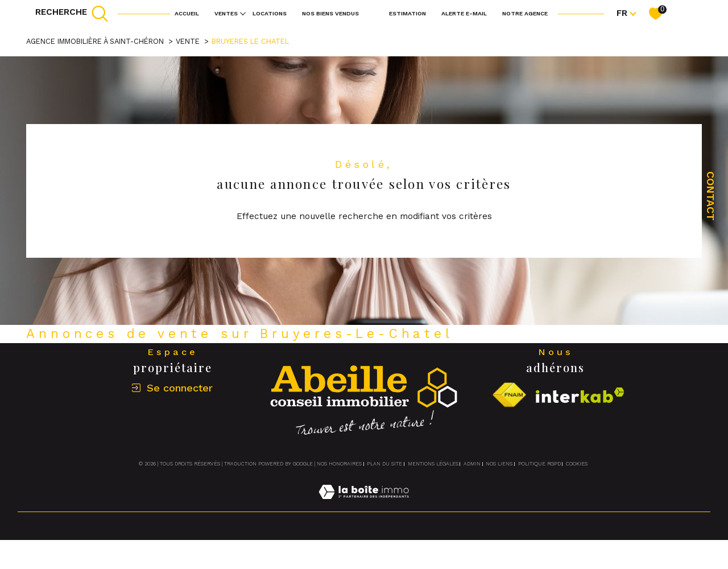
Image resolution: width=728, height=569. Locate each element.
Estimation (408, 13)
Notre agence (525, 13)
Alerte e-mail (464, 13)
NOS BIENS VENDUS (330, 13)
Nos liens (499, 464)
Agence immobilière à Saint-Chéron (95, 41)
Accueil (187, 13)
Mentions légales (433, 464)
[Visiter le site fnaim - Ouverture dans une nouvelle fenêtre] (509, 395)
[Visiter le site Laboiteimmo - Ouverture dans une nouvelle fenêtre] (364, 505)
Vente (188, 41)
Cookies (577, 464)
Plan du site (384, 464)
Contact (711, 196)
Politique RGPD (539, 464)
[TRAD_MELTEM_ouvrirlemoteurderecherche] (72, 13)
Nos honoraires (339, 464)
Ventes (226, 13)
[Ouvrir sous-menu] (243, 13)
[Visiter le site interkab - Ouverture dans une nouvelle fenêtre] (580, 395)
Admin (472, 464)
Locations (270, 13)
